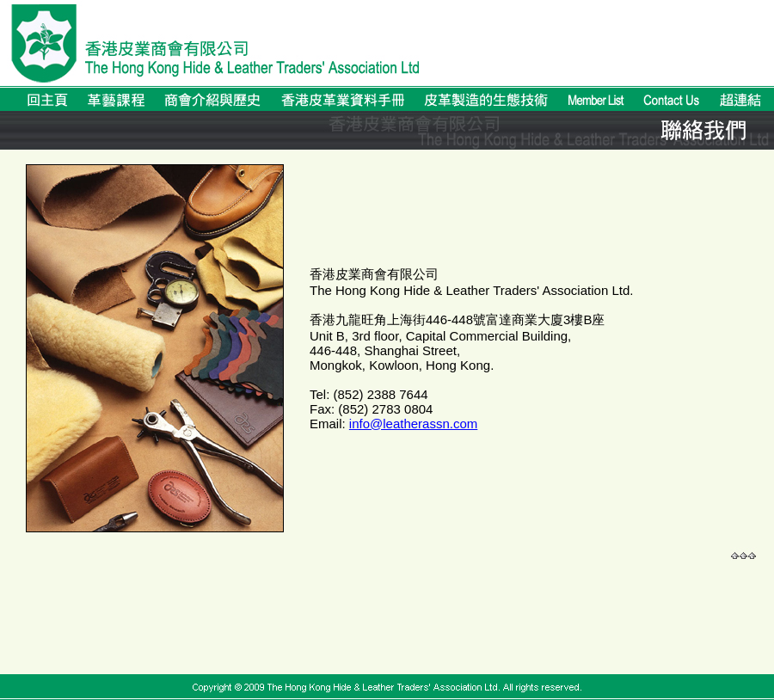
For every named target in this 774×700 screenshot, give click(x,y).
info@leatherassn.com (413, 424)
